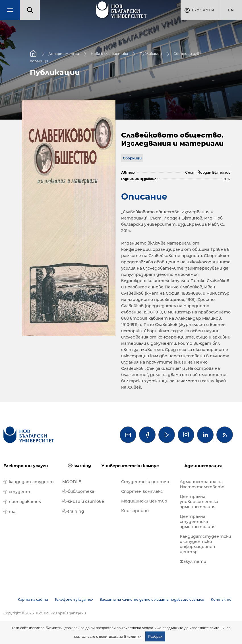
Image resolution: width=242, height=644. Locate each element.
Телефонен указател (74, 599)
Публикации (151, 54)
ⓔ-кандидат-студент (29, 482)
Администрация (203, 466)
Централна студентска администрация (198, 522)
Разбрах (155, 636)
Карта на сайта (33, 599)
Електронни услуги (26, 466)
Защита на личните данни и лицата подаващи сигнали (152, 599)
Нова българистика (109, 54)
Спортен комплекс (142, 491)
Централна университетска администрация (199, 502)
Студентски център (145, 482)
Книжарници (135, 511)
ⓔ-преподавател (22, 502)
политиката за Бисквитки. (121, 636)
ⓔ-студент (17, 492)
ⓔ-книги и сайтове (83, 501)
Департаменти (64, 54)
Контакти (221, 599)
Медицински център (144, 501)
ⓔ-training (73, 511)
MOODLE (72, 482)
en (231, 10)
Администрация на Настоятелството (202, 484)
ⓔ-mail (11, 512)
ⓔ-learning (79, 465)
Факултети (193, 561)
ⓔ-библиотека (78, 491)
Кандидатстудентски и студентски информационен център (205, 544)
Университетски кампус (130, 466)
